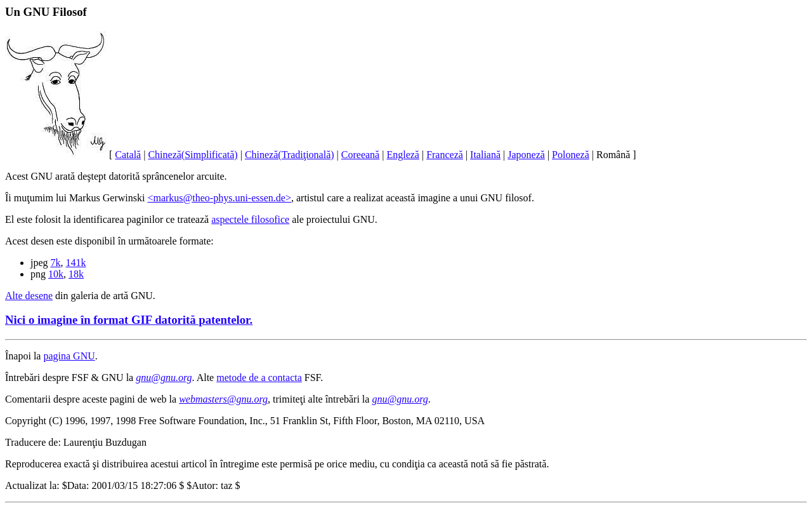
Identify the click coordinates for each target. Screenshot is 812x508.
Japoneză (526, 155)
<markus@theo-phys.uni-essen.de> (219, 198)
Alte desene (29, 296)
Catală (128, 155)
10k (56, 274)
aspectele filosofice (250, 219)
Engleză (403, 155)
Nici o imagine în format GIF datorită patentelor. (129, 320)
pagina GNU (69, 356)
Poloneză (571, 155)
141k (76, 263)
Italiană (485, 155)
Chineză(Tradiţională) (290, 155)
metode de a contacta (259, 378)
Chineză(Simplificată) (193, 155)
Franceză (445, 155)
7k (56, 263)
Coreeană (360, 155)
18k (76, 274)
